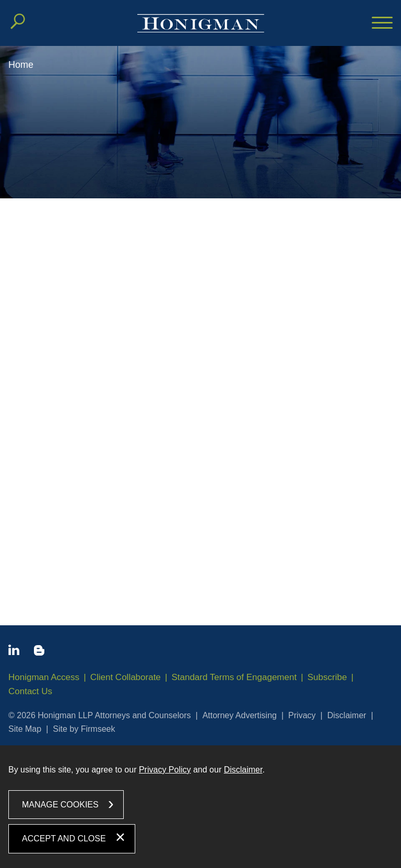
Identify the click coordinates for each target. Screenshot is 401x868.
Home (21, 65)
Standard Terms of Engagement (234, 677)
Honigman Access (44, 677)
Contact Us (30, 691)
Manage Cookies (60, 805)
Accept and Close (64, 839)
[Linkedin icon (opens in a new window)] (14, 652)
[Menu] (382, 23)
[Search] (18, 21)
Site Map (25, 729)
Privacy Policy (165, 770)
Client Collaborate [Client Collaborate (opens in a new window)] (126, 677)
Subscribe (327, 677)
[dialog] (200, 807)
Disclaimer (347, 715)
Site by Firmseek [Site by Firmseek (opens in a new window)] (84, 729)
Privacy (302, 715)
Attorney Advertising (240, 715)
